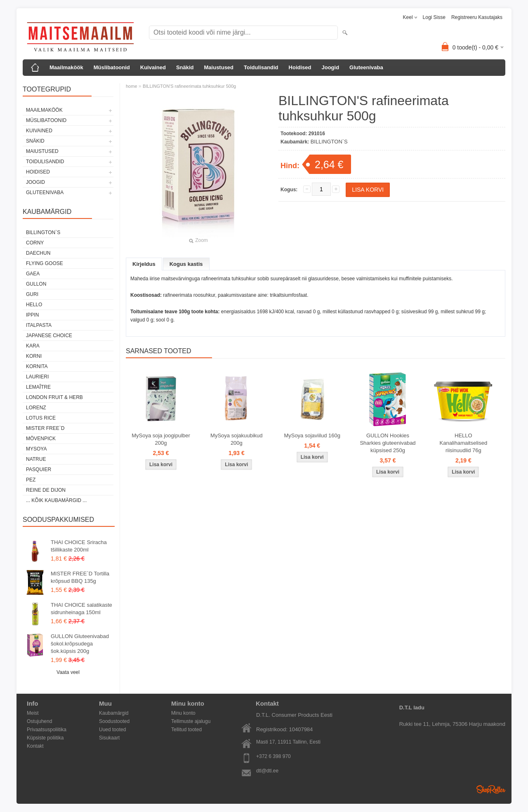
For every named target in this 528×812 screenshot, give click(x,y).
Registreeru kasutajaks (477, 17)
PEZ (31, 480)
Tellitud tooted (186, 730)
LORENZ (36, 408)
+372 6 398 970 (273, 756)
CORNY (35, 243)
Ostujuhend (39, 721)
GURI (32, 294)
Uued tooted (112, 730)
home (132, 86)
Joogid (330, 67)
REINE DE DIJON (46, 490)
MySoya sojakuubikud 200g (236, 439)
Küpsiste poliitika (45, 738)
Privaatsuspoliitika (47, 730)
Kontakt (35, 746)
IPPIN (32, 315)
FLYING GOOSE (45, 263)
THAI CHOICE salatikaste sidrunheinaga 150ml (81, 609)
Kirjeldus (144, 264)
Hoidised (300, 67)
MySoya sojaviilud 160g (312, 435)
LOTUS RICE (41, 418)
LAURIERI (37, 377)
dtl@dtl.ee (267, 771)
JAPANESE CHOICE (49, 336)
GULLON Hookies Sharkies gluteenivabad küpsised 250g (388, 443)
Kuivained (153, 67)
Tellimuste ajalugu (191, 721)
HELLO (34, 305)
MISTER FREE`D (45, 428)
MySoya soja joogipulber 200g (161, 439)
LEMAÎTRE (38, 387)
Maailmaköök (66, 67)
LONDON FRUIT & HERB (54, 397)
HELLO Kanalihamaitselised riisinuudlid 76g (464, 443)
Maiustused (219, 67)
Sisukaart (109, 738)
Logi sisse (434, 17)
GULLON (36, 284)
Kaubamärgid (114, 713)
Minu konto (183, 713)
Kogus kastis (186, 264)
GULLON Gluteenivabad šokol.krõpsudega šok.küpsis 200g (80, 644)
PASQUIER (39, 469)
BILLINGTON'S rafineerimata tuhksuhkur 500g (189, 86)
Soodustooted (114, 721)
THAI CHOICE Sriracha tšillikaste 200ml (79, 546)
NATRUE (36, 459)
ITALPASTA (39, 325)
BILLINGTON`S (43, 232)
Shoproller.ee (491, 789)
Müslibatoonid (112, 67)
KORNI (34, 356)
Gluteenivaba (366, 67)
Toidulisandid (261, 67)
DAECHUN (38, 253)
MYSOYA (36, 449)
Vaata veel (68, 672)
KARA (33, 346)
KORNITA (37, 366)
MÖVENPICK (41, 439)
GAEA (33, 274)
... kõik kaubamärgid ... (56, 500)
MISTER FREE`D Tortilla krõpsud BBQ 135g (80, 577)
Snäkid (185, 67)
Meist (33, 713)
